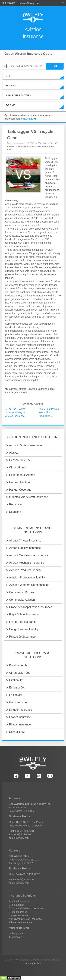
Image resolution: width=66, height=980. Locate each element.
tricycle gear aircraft (16, 392)
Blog (9, 150)
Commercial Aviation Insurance (26, 908)
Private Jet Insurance (20, 922)
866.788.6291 (9, 3)
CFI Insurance (17, 905)
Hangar (35, 87)
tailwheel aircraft (18, 389)
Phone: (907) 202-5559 (21, 879)
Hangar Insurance (19, 915)
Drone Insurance (18, 912)
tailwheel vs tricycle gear (41, 389)
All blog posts (16, 934)
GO (55, 66)
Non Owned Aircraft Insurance (25, 919)
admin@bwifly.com (29, 3)
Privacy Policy (33, 963)
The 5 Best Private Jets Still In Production (49, 412)
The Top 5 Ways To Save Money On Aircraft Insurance (16, 412)
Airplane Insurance (27, 146)
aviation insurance (46, 146)
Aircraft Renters (35, 97)
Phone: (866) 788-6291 (21, 831)
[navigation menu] (63, 3)
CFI (35, 77)
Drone (35, 106)
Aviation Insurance (19, 901)
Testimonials (16, 937)
